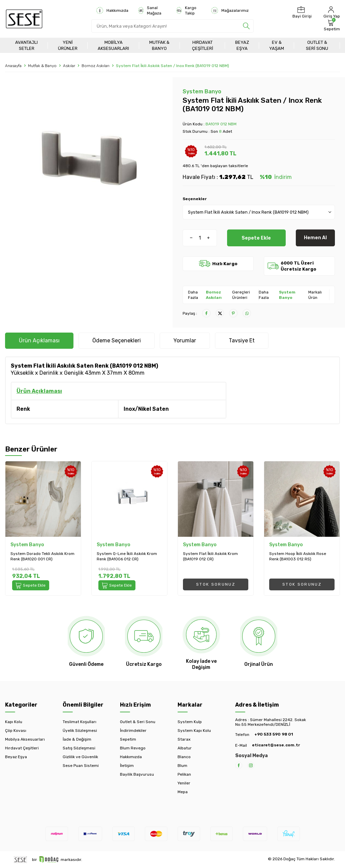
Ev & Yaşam (277, 45)
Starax (184, 739)
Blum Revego (133, 748)
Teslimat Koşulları (80, 722)
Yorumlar (185, 340)
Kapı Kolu (14, 722)
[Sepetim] (331, 25)
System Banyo (202, 91)
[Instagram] (251, 765)
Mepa (183, 792)
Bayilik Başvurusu (137, 774)
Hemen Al (315, 238)
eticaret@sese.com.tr (276, 745)
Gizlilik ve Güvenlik (80, 757)
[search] (246, 26)
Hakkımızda (112, 10)
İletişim (127, 766)
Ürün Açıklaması (39, 340)
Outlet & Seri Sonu (317, 45)
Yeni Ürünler (68, 45)
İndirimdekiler (133, 731)
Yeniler (184, 783)
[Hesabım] (331, 12)
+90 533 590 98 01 (274, 734)
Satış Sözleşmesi (79, 748)
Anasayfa (13, 66)
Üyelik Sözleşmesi (80, 731)
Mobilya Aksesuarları (113, 45)
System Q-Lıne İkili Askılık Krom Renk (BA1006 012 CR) (127, 556)
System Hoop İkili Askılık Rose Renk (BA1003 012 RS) (298, 556)
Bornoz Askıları (96, 66)
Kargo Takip (186, 10)
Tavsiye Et (242, 340)
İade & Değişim (77, 739)
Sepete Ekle (256, 238)
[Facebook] (239, 765)
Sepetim (128, 739)
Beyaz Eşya (242, 45)
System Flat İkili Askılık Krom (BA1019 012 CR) (210, 556)
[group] (86, 163)
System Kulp (190, 722)
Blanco (184, 757)
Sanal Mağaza (150, 10)
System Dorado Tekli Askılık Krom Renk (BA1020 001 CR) (42, 556)
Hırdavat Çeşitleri (203, 45)
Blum (182, 766)
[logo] (24, 19)
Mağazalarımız (230, 10)
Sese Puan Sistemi (81, 766)
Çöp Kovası (16, 731)
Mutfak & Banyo (159, 45)
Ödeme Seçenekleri (117, 340)
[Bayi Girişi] (301, 12)
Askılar (69, 66)
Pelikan (184, 774)
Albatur (185, 748)
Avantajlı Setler (26, 45)
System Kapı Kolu (194, 731)
